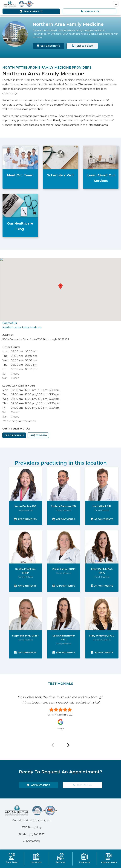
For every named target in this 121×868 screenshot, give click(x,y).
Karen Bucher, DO (25, 506)
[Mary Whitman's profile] (102, 614)
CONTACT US (90, 11)
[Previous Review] (53, 745)
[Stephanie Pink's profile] (25, 614)
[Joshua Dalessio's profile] (64, 484)
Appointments (26, 519)
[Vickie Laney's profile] (64, 547)
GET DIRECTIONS (51, 46)
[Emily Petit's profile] (102, 547)
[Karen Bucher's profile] (25, 484)
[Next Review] (68, 745)
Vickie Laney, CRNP (64, 569)
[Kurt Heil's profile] (102, 484)
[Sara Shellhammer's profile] (64, 614)
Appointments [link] (31, 11)
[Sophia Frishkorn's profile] (25, 547)
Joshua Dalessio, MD (64, 506)
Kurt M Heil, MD (102, 506)
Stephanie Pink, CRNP (25, 636)
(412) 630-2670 (82, 46)
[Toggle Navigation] (116, 4)
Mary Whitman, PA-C (102, 636)
